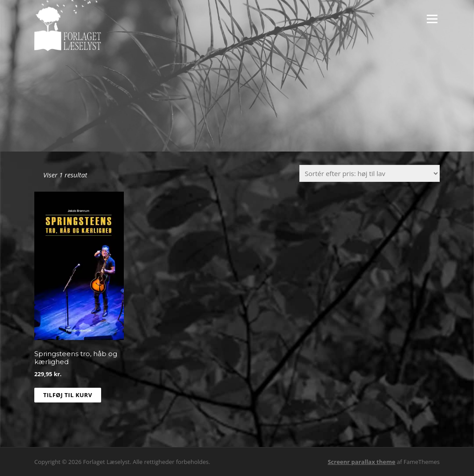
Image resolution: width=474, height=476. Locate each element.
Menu (432, 19)
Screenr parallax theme (362, 462)
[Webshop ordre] (370, 173)
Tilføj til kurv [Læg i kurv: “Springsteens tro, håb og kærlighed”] (68, 395)
